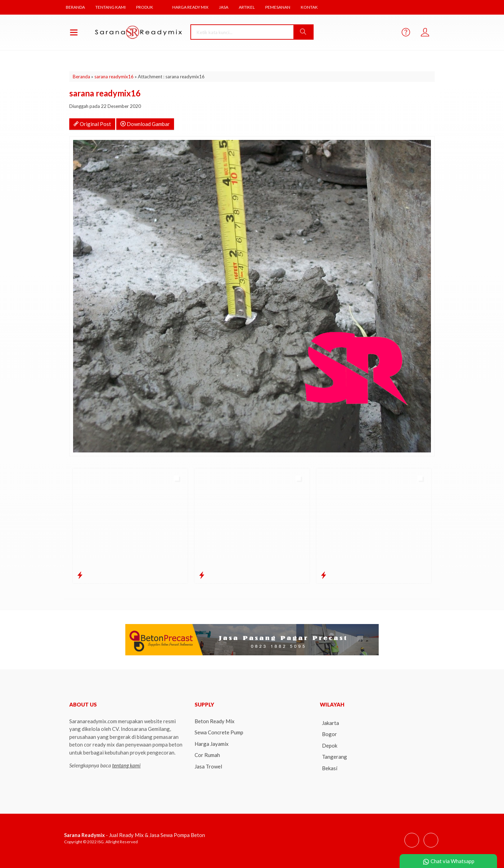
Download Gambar (145, 123)
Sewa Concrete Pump (219, 732)
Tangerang (334, 756)
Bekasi (330, 767)
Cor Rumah (207, 754)
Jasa (227, 7)
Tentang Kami (111, 7)
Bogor (329, 733)
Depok (330, 745)
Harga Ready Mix (193, 7)
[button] (305, 31)
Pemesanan (281, 7)
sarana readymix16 (114, 76)
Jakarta (330, 722)
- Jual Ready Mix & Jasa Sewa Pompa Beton (135, 834)
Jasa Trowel (208, 766)
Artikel (250, 7)
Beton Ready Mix (215, 720)
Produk (146, 7)
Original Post (92, 123)
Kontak (313, 7)
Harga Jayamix (212, 743)
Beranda (76, 7)
